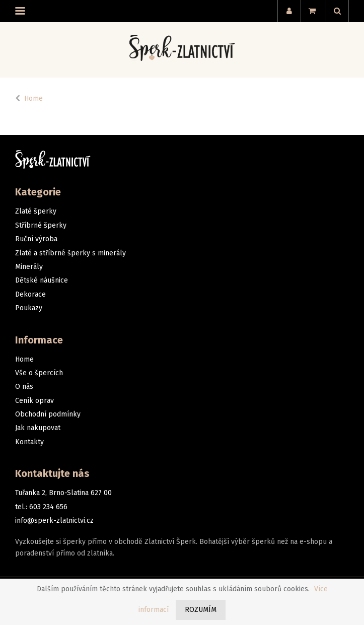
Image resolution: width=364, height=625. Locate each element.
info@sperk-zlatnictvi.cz (54, 520)
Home (33, 98)
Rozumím (201, 610)
